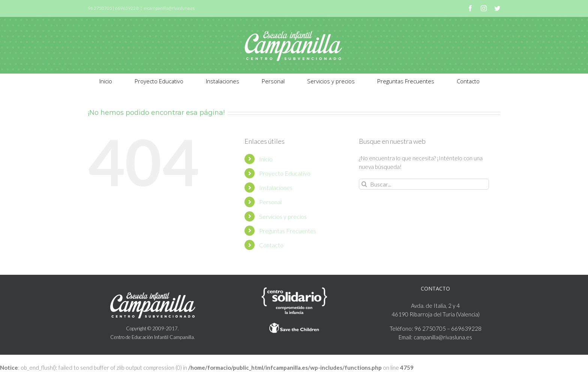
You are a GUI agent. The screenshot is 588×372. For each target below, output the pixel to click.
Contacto (271, 245)
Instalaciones (276, 188)
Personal (270, 202)
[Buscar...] (424, 184)
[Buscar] (364, 184)
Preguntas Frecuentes (288, 231)
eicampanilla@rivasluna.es (169, 8)
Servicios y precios (283, 216)
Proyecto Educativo (285, 173)
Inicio (266, 159)
